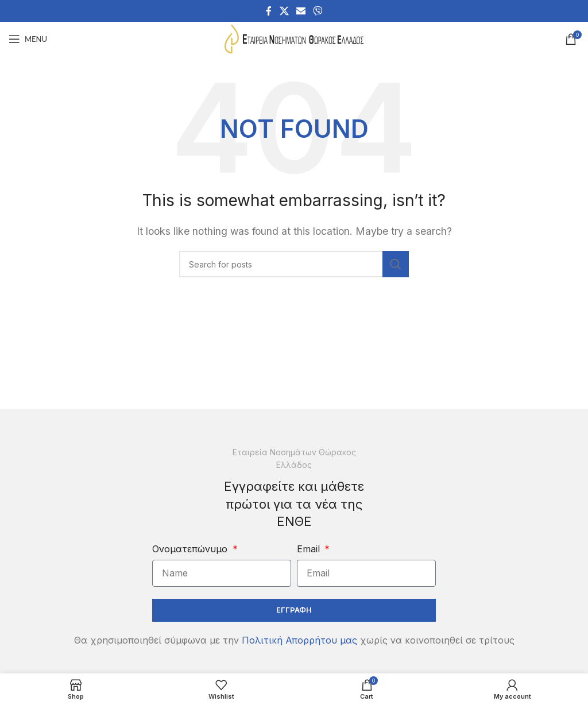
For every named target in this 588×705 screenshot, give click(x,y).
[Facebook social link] (269, 11)
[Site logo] (294, 38)
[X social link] (284, 11)
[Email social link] (301, 11)
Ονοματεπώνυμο (191, 549)
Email (310, 549)
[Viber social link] (318, 11)
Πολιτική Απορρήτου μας (299, 640)
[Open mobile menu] (28, 39)
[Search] (294, 264)
